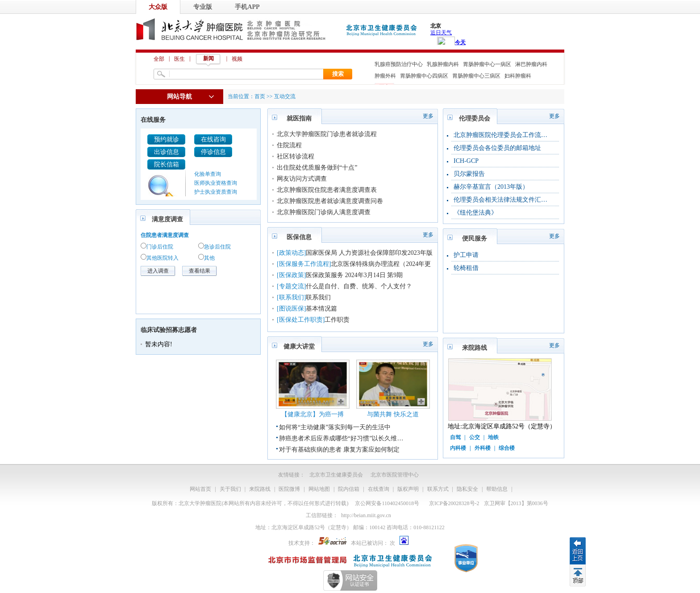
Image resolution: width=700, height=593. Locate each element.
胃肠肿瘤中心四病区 (424, 76)
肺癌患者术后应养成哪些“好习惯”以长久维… (341, 438)
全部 (159, 59)
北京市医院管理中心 (395, 475)
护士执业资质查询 (216, 192)
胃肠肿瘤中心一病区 (487, 64)
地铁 (493, 437)
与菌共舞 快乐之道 (393, 414)
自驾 (455, 437)
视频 (237, 59)
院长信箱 (167, 164)
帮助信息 (497, 489)
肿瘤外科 (385, 76)
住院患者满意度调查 (165, 235)
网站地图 (319, 489)
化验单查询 (208, 174)
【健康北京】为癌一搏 (312, 414)
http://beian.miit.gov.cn (366, 515)
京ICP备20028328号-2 (454, 503)
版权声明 (408, 489)
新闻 (208, 58)
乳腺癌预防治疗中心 (399, 64)
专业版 (203, 7)
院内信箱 (349, 489)
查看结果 (200, 271)
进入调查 (158, 271)
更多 (428, 116)
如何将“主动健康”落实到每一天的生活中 (335, 427)
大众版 (158, 7)
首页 (260, 96)
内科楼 (458, 448)
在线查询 (379, 489)
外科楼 (483, 448)
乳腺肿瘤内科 (443, 64)
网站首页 (200, 489)
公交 (475, 437)
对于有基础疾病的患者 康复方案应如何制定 (339, 450)
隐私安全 (467, 489)
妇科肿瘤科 (518, 76)
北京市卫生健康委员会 (336, 475)
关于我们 (230, 489)
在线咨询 (213, 139)
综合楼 (507, 448)
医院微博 (289, 489)
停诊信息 (213, 152)
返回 (578, 551)
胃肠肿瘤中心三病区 (476, 76)
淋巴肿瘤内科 (531, 64)
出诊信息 (167, 152)
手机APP (247, 7)
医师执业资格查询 (216, 183)
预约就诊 (167, 139)
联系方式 (438, 489)
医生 (179, 59)
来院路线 (260, 489)
